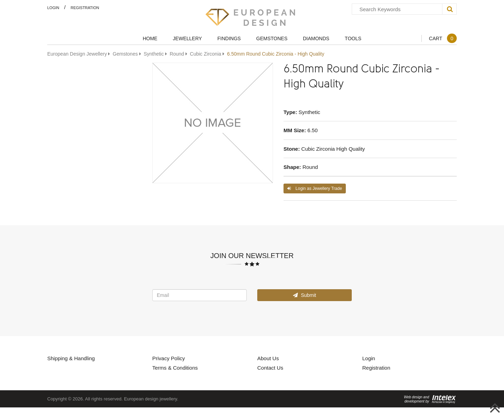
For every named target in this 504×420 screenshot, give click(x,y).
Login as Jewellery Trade (315, 188)
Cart (443, 38)
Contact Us (270, 368)
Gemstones (272, 38)
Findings (229, 38)
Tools (353, 38)
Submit (304, 295)
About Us (268, 358)
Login (53, 8)
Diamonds (316, 38)
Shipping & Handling (71, 358)
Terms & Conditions (175, 368)
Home (150, 38)
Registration (85, 8)
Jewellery (187, 38)
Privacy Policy (169, 358)
